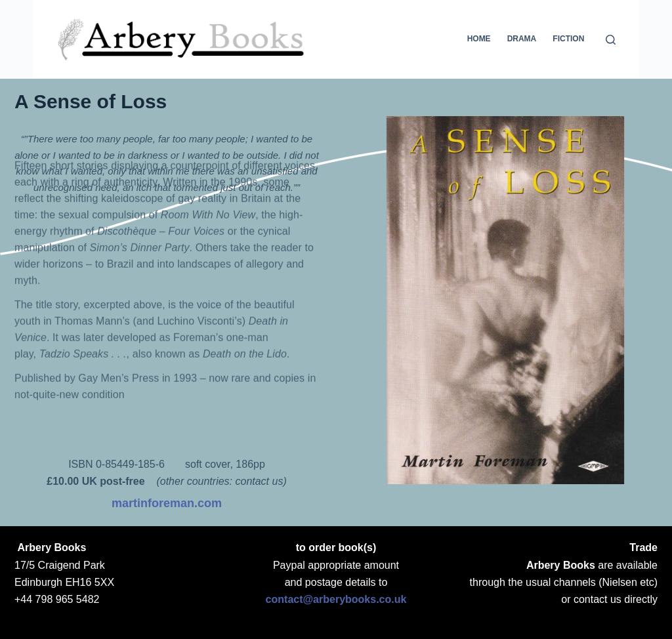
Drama (522, 39)
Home (479, 39)
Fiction (568, 39)
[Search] (611, 40)
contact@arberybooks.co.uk (336, 599)
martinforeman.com (167, 503)
